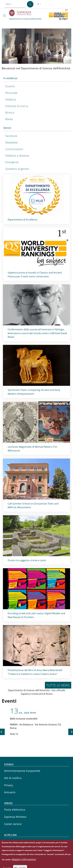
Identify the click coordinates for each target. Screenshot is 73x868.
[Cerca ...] (30, 4)
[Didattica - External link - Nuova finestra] (36, 100)
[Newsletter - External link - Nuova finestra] (36, 143)
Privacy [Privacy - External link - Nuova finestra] (9, 785)
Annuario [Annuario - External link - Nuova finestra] (10, 792)
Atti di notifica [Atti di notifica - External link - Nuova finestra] (13, 778)
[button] (40, 4)
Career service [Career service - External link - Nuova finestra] (13, 824)
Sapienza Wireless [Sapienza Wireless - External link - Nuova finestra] (15, 817)
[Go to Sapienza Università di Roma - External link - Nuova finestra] (22, 13)
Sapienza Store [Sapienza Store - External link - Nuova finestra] (13, 848)
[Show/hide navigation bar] (5, 16)
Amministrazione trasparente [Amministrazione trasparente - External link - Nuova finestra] (22, 771)
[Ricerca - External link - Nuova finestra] (36, 113)
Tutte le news (58, 685)
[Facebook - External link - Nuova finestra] (36, 136)
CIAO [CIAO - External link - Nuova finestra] (7, 841)
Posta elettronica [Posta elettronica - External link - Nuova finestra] (15, 810)
